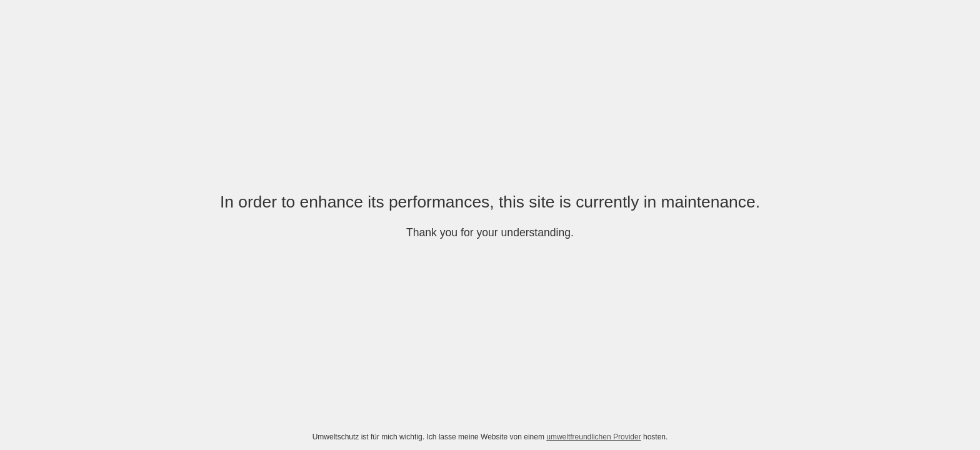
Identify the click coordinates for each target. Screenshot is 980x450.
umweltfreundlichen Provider (593, 437)
